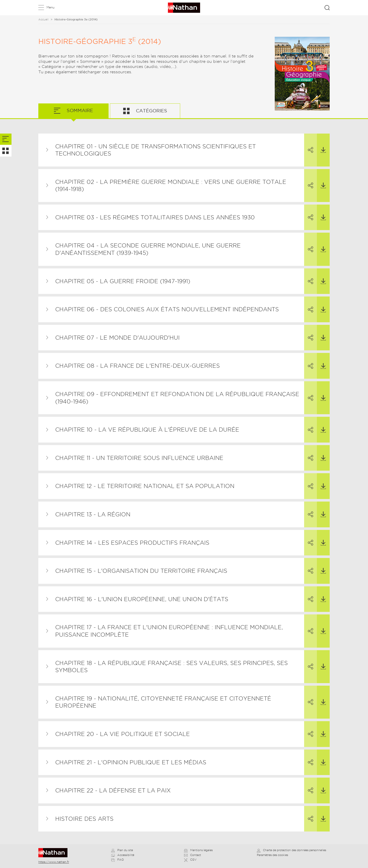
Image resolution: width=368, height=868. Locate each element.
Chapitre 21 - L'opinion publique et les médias (131, 762)
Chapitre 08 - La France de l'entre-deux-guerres (137, 366)
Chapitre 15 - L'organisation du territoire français (141, 571)
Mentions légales (198, 850)
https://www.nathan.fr (54, 862)
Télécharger (321, 143)
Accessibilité (123, 855)
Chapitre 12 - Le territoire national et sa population (145, 486)
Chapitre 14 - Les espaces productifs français (132, 543)
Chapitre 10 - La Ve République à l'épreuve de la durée (147, 430)
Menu (50, 7)
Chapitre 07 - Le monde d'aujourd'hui (117, 338)
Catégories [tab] (151, 111)
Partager (309, 144)
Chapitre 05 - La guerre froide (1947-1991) (123, 281)
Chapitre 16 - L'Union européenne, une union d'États (142, 599)
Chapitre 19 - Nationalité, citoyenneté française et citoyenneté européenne (163, 702)
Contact (192, 855)
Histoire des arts (84, 819)
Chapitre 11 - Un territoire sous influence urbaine (139, 458)
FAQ (117, 860)
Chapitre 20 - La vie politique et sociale (123, 734)
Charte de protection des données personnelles (291, 850)
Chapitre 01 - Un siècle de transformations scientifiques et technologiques (156, 150)
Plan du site (122, 850)
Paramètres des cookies (272, 855)
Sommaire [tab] (79, 110)
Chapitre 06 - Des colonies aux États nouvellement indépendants (167, 309)
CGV (190, 860)
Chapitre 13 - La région (93, 514)
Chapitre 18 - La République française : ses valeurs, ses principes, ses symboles (171, 667)
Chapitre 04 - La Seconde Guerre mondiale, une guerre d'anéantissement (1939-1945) (148, 249)
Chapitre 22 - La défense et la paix (113, 790)
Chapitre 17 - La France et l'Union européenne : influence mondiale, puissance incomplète (169, 631)
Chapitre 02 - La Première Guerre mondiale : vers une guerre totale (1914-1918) (171, 186)
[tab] (6, 139)
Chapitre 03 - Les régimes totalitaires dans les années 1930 (155, 217)
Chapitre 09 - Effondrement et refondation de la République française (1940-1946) (177, 398)
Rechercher (327, 8)
